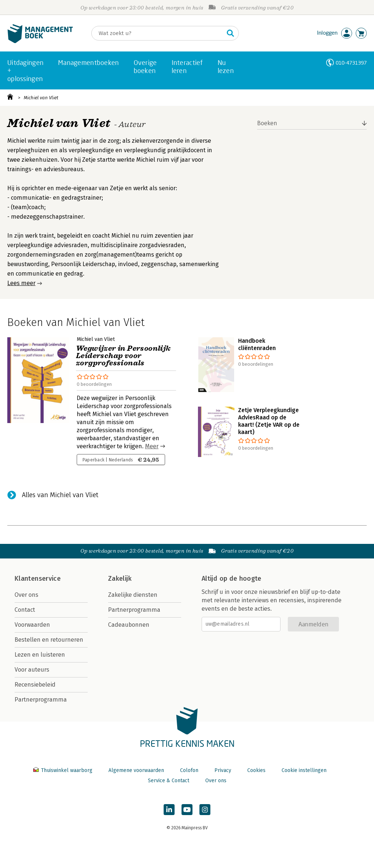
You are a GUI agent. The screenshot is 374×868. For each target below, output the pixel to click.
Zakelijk (120, 579)
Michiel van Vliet (41, 98)
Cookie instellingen (304, 770)
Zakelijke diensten (133, 595)
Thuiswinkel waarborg (64, 770)
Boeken (267, 123)
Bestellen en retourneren (49, 640)
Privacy (223, 770)
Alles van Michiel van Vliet (60, 495)
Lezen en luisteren (40, 655)
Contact (25, 610)
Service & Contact (169, 781)
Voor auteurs (32, 670)
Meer (152, 446)
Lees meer (21, 283)
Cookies (256, 770)
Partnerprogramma (41, 700)
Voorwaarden (32, 625)
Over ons (26, 595)
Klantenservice (38, 579)
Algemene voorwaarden (136, 770)
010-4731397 (351, 63)
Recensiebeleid (35, 685)
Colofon (189, 770)
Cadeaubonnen (129, 625)
